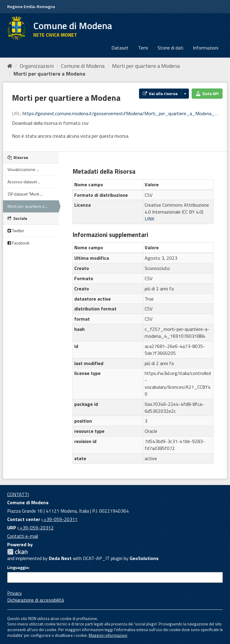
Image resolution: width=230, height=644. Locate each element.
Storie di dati (170, 48)
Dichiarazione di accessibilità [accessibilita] (35, 600)
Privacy (15, 593)
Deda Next (60, 558)
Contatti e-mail (23, 536)
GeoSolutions (144, 558)
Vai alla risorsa (160, 93)
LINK (150, 219)
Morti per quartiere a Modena (146, 66)
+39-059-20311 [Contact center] (60, 519)
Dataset (120, 48)
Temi (143, 48)
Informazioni (206, 48)
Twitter (16, 231)
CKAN (17, 552)
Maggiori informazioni (108, 635)
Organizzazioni (37, 66)
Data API (207, 93)
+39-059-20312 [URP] (36, 528)
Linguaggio (18, 568)
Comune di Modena (83, 66)
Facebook (19, 243)
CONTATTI (18, 494)
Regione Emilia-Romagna (31, 6)
